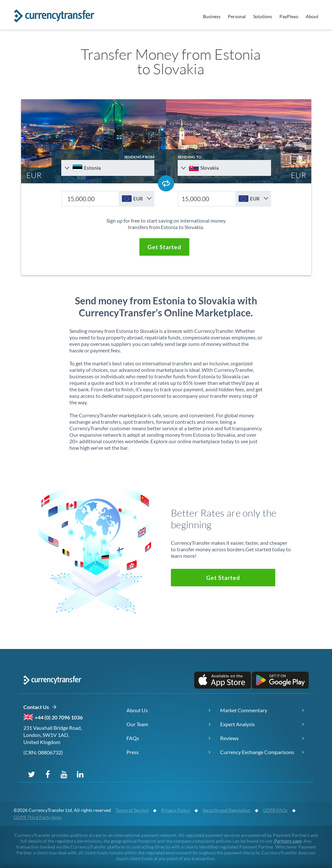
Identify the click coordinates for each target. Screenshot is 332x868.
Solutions (263, 16)
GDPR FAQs (275, 810)
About (312, 16)
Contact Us (40, 707)
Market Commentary (244, 710)
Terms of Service (132, 810)
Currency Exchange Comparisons (257, 752)
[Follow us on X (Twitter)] (31, 774)
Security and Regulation (226, 810)
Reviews (229, 738)
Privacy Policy (176, 810)
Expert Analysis (237, 724)
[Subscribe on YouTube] (64, 774)
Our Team (137, 724)
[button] (164, 247)
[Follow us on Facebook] (48, 774)
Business (212, 16)
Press (133, 752)
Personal (237, 16)
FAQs (133, 738)
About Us (137, 710)
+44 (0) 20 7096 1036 (59, 717)
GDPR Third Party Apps (38, 817)
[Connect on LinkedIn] (80, 774)
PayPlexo (289, 16)
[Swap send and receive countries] (166, 183)
